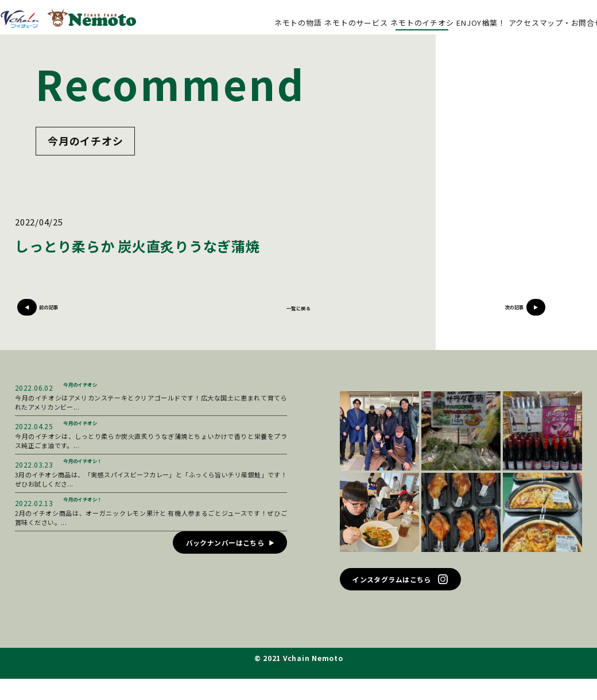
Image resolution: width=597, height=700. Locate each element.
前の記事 (77, 314)
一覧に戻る (299, 314)
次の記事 (520, 314)
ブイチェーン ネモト (68, 19)
